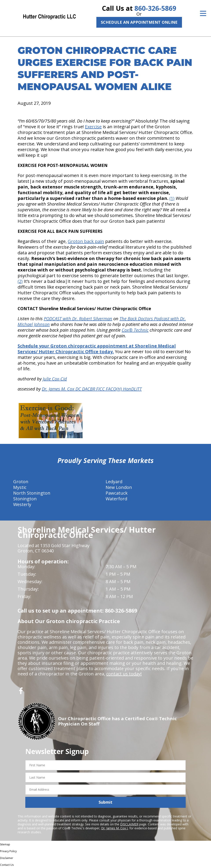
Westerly (22, 504)
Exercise (93, 127)
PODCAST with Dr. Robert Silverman (78, 319)
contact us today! (124, 674)
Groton (21, 482)
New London (119, 487)
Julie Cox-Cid (55, 379)
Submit (105, 802)
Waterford (116, 499)
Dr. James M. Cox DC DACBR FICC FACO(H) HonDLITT (92, 389)
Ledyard (114, 482)
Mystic (20, 487)
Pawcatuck (117, 493)
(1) (172, 198)
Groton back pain (86, 241)
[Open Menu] (203, 13)
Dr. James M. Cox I (114, 828)
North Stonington (32, 493)
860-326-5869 (155, 8)
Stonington (25, 499)
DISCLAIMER (129, 824)
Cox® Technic (135, 330)
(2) (20, 281)
